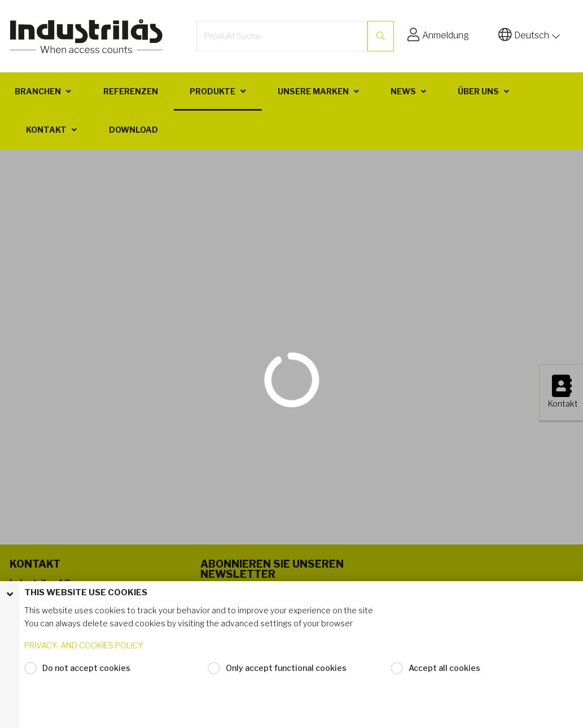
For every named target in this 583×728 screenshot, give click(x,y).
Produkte (212, 91)
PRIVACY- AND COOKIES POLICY (84, 645)
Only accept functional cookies (286, 668)
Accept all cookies (444, 668)
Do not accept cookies (86, 668)
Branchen (38, 91)
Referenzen (131, 91)
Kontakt (46, 130)
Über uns (478, 91)
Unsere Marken (313, 91)
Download (133, 130)
